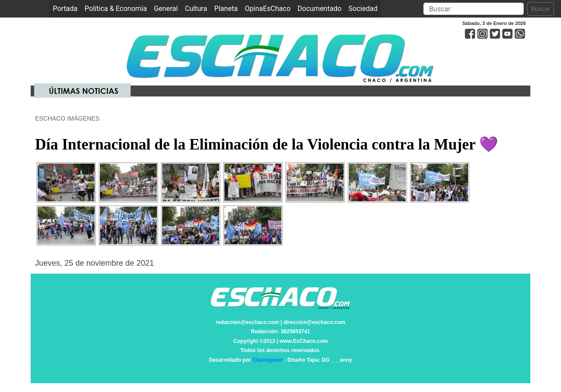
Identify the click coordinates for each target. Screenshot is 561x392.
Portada (67, 8)
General (166, 9)
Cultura (196, 9)
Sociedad (363, 9)
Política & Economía (116, 9)
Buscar (541, 9)
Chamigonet (268, 360)
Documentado (320, 9)
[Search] (474, 9)
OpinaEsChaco (268, 9)
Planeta (226, 9)
